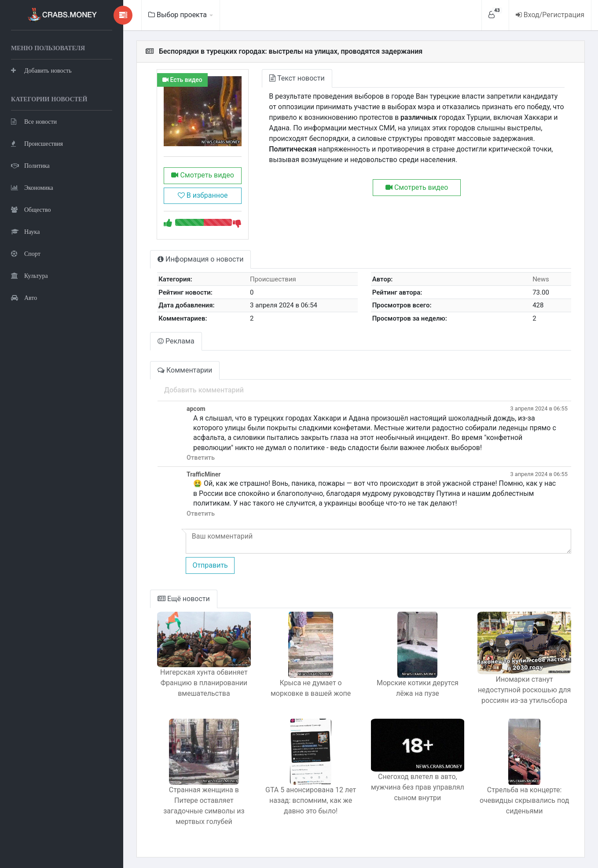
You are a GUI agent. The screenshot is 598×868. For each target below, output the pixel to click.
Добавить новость (41, 70)
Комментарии (185, 370)
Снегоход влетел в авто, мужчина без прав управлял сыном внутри (418, 787)
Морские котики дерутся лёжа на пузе (418, 688)
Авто (24, 297)
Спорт (26, 253)
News (541, 279)
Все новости (34, 121)
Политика (30, 165)
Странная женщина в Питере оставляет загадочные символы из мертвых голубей (204, 806)
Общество (31, 209)
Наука (25, 231)
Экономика (32, 187)
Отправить (210, 565)
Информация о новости (200, 259)
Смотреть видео (202, 175)
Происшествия (37, 143)
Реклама (176, 341)
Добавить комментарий (204, 390)
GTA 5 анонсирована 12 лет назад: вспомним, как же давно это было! (311, 800)
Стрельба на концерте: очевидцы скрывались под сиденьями (524, 800)
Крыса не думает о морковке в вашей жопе (311, 688)
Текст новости (297, 78)
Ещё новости (184, 599)
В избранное (203, 195)
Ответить (201, 458)
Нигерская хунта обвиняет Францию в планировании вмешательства (204, 683)
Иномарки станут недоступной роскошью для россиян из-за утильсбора (524, 690)
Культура (29, 275)
